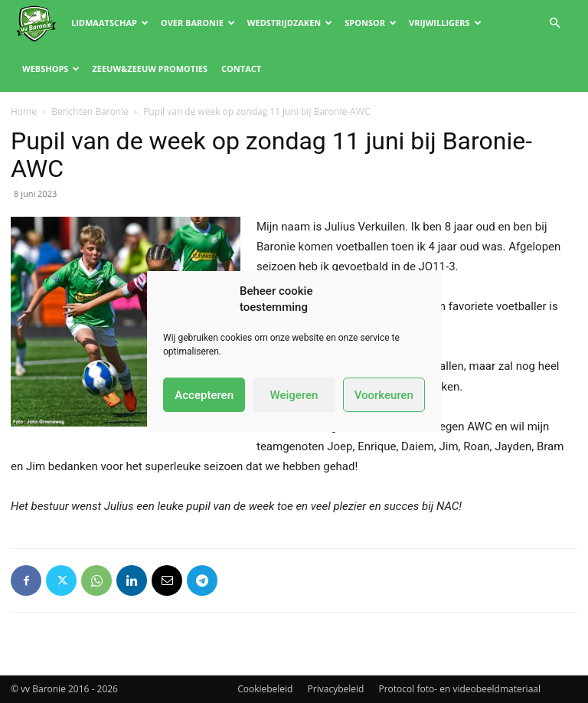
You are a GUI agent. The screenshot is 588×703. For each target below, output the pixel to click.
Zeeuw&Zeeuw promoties (150, 69)
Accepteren (204, 395)
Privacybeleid (336, 689)
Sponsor (371, 23)
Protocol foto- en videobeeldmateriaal (460, 689)
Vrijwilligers (445, 23)
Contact (241, 69)
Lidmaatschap (110, 23)
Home (24, 111)
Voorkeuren (384, 395)
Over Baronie (198, 23)
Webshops (51, 69)
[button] (554, 23)
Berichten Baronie (90, 111)
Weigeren (294, 395)
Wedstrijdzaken (290, 23)
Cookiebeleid (265, 689)
